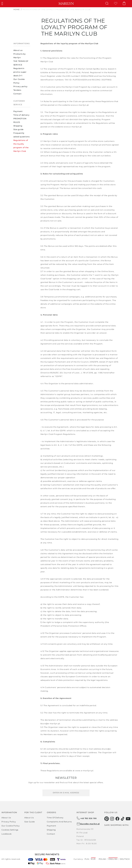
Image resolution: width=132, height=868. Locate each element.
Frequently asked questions (22, 135)
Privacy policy (21, 86)
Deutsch (125, 859)
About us (18, 50)
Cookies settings (10, 830)
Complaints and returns (59, 822)
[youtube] (128, 819)
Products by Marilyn (20, 56)
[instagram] (112, 819)
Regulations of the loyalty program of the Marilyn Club (21, 146)
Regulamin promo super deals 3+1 (20, 72)
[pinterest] (107, 819)
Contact (17, 94)
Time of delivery (21, 115)
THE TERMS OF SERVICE (21, 63)
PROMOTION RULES (20, 120)
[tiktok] (123, 819)
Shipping (18, 126)
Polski (103, 859)
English (113, 859)
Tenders (17, 90)
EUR (93, 859)
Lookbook (7, 834)
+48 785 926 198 (87, 818)
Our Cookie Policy (19, 81)
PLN (87, 859)
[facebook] (117, 819)
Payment (18, 111)
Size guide (19, 129)
